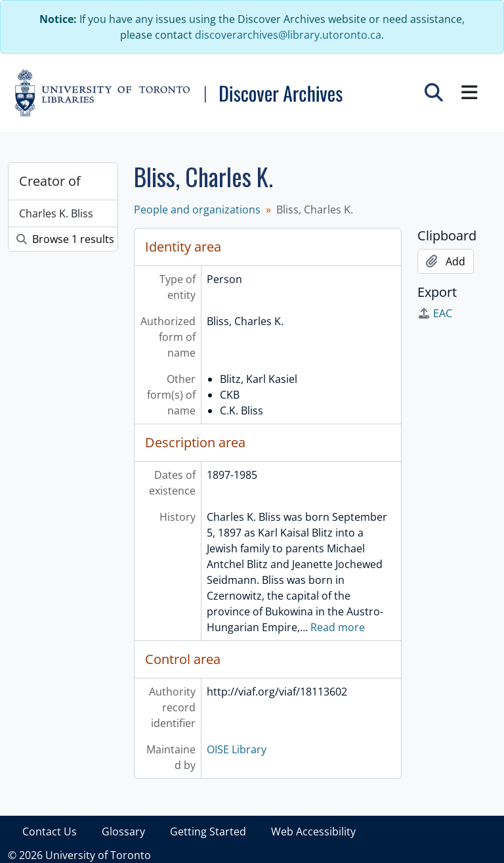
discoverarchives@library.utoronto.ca (288, 35)
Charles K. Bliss (56, 213)
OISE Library (237, 749)
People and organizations (197, 210)
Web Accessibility (313, 831)
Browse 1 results (65, 239)
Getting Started (208, 831)
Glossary (123, 831)
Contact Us (50, 831)
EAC (435, 313)
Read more (338, 627)
